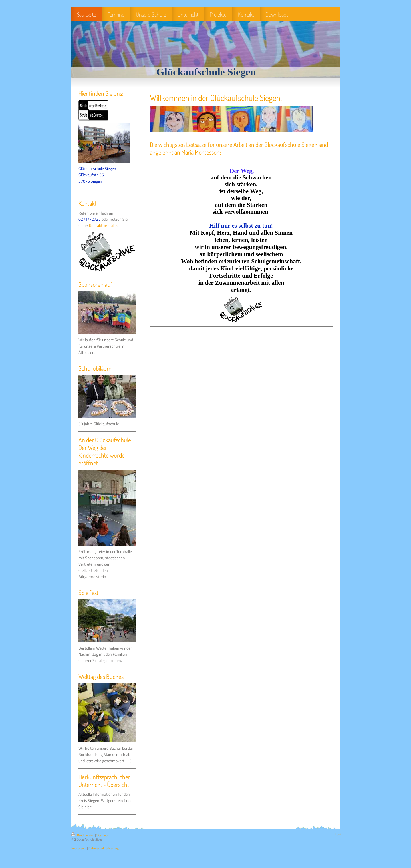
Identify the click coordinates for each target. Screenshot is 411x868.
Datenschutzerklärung (104, 848)
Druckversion (83, 835)
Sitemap (102, 835)
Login (339, 834)
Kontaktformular (103, 226)
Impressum (79, 848)
